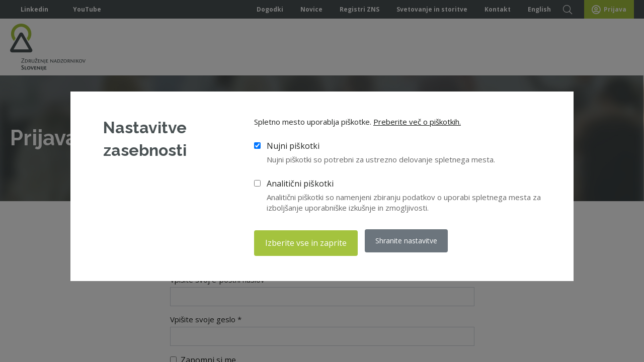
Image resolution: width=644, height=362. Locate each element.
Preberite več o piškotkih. (417, 124)
